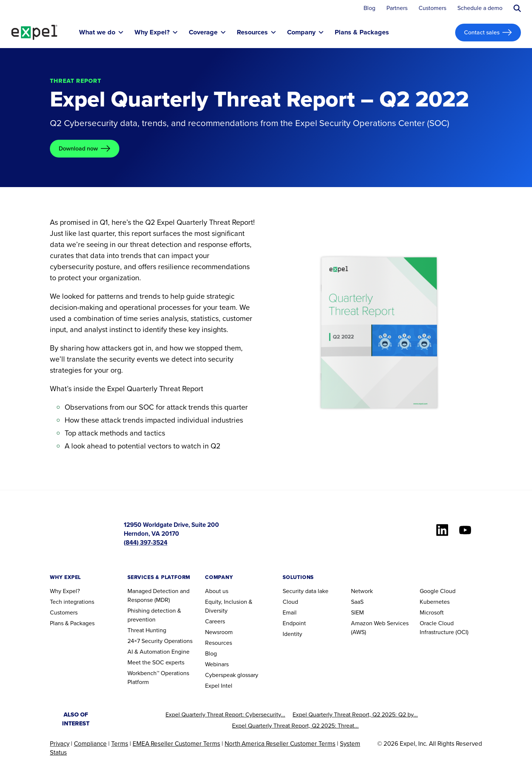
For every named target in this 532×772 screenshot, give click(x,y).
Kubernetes (435, 602)
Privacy (60, 744)
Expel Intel (219, 686)
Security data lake (306, 591)
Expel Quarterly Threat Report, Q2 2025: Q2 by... (355, 715)
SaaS (357, 602)
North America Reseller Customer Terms (280, 744)
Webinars (217, 664)
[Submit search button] (517, 9)
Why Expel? (65, 591)
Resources (219, 643)
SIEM (357, 612)
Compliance (90, 744)
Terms (120, 744)
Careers (215, 621)
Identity (292, 634)
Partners (397, 8)
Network (362, 591)
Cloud (290, 602)
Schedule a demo (480, 8)
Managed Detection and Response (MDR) (158, 595)
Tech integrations (72, 602)
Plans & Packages (72, 623)
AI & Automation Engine (158, 652)
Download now (78, 148)
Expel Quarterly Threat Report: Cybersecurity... (225, 715)
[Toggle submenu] (121, 32)
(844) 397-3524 (146, 543)
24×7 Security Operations (160, 641)
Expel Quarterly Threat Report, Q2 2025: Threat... (295, 726)
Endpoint (294, 623)
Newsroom (219, 632)
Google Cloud (438, 591)
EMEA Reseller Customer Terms (176, 744)
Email (290, 612)
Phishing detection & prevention (154, 615)
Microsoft (432, 612)
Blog (369, 8)
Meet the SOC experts (156, 662)
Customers (432, 8)
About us (217, 591)
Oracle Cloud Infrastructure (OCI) (444, 628)
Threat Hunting (147, 630)
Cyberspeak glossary (232, 675)
